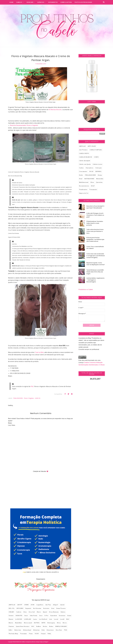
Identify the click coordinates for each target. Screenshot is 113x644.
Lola (51, 619)
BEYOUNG (20, 608)
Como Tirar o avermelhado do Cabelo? (95, 247)
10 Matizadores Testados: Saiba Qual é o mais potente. (95, 223)
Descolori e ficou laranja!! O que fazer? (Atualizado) (95, 207)
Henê (81, 179)
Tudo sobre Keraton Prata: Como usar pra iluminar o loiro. (95, 231)
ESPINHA (98, 172)
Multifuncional (84, 182)
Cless (25, 612)
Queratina (99, 182)
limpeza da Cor (84, 193)
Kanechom (54, 616)
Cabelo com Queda (85, 164)
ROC (33, 626)
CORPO (96, 157)
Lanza (35, 619)
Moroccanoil (28, 623)
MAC (68, 619)
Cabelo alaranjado (85, 161)
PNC (32, 386)
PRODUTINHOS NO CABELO (19, 642)
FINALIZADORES (18, 398)
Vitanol (43, 634)
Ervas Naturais (54, 612)
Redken (39, 626)
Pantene (11, 626)
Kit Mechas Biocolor (55, 110)
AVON (33, 605)
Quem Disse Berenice (23, 626)
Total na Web (39, 352)
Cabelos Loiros (98, 164)
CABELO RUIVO (84, 153)
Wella (49, 634)
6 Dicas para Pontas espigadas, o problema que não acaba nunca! (95, 239)
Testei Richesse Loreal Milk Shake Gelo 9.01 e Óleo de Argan (95, 272)
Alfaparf (55, 605)
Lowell (62, 619)
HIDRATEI (19, 616)
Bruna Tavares (61, 608)
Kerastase (62, 616)
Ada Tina (48, 605)
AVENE (26, 605)
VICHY (37, 634)
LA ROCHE (19, 619)
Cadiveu (19, 612)
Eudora (63, 612)
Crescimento (83, 172)
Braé (53, 608)
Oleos (92, 182)
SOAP (93, 186)
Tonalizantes (83, 190)
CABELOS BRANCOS (86, 157)
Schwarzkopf (27, 630)
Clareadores (90, 168)
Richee (51, 626)
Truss (31, 634)
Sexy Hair (59, 630)
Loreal (56, 619)
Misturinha (100, 179)
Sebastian (36, 630)
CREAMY (11, 612)
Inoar (26, 616)
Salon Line (18, 630)
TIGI (66, 630)
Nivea (59, 623)
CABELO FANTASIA (96, 150)
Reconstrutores (84, 186)
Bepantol (28, 608)
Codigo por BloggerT (44, 642)
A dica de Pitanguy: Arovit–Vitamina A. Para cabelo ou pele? (95, 215)
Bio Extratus (37, 608)
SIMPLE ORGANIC (61, 626)
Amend (62, 605)
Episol (45, 612)
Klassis (11, 619)
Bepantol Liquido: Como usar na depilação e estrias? (96, 264)
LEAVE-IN (38, 398)
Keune (69, 616)
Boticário (46, 608)
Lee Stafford (43, 619)
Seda (43, 630)
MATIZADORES (89, 179)
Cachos (81, 168)
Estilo (81, 175)
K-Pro (46, 616)
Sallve (11, 630)
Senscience (50, 630)
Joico (41, 616)
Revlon (45, 626)
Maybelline (19, 623)
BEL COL (12, 608)
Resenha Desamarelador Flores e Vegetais (24, 125)
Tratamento (93, 190)
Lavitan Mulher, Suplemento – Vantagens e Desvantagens (95, 280)
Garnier (11, 616)
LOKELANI (28, 619)
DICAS (91, 172)
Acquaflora (40, 605)
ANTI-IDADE (92, 146)
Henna (100, 175)
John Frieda (34, 616)
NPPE (43, 623)
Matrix (11, 623)
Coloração (99, 168)
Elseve (39, 612)
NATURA (37, 623)
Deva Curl (32, 612)
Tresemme (23, 634)
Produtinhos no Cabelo (86, 290)
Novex (65, 623)
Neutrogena (51, 623)
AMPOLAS (12, 605)
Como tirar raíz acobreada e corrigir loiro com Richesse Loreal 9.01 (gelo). (96, 256)
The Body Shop (13, 634)
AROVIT (20, 605)
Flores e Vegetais (29, 398)
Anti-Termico (83, 150)
